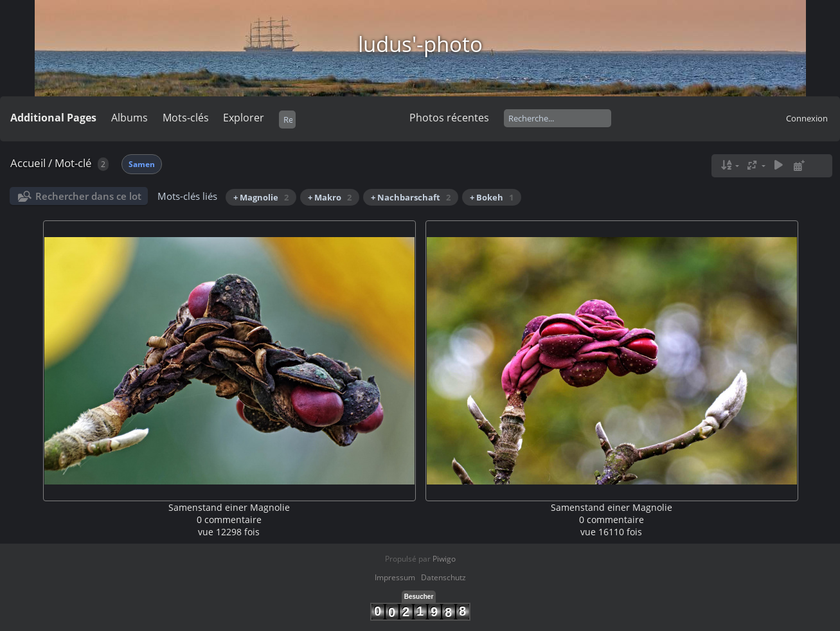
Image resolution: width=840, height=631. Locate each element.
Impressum (395, 577)
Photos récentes (449, 118)
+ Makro (330, 197)
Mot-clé (73, 163)
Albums (130, 118)
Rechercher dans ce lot (88, 196)
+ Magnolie (261, 197)
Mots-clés (186, 118)
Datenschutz (443, 577)
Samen (142, 164)
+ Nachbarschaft (411, 197)
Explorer (244, 118)
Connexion (807, 118)
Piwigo (444, 559)
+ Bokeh (492, 197)
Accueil (28, 163)
